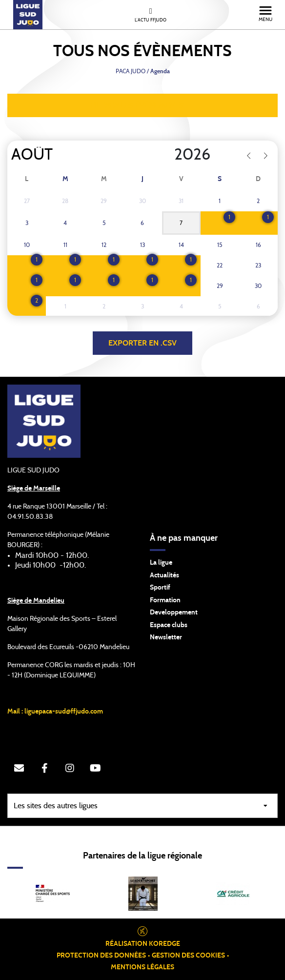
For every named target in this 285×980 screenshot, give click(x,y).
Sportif (160, 588)
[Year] (166, 155)
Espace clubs (169, 625)
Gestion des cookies (188, 956)
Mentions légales (142, 967)
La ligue (161, 563)
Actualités (164, 575)
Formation (165, 600)
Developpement (174, 612)
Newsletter (166, 637)
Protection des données (101, 956)
